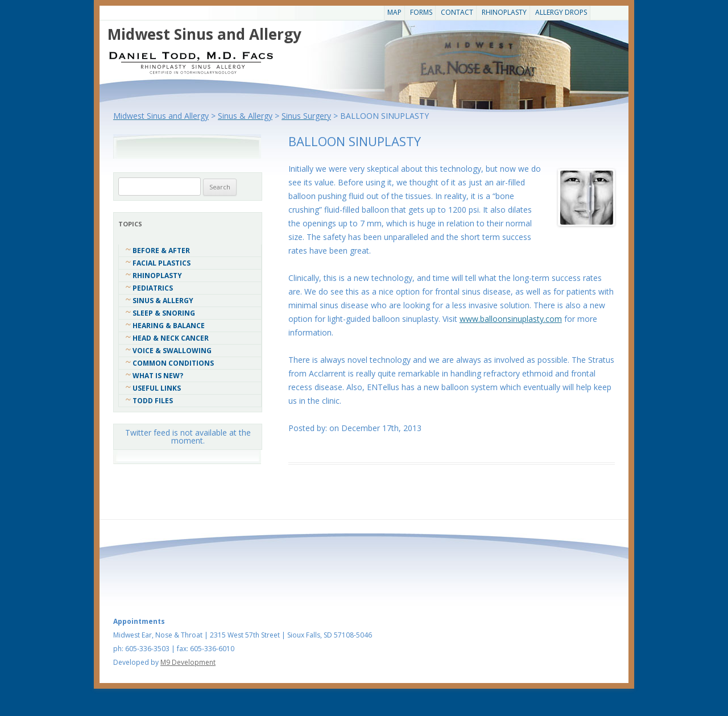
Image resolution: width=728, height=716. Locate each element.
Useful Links (157, 388)
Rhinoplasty (504, 12)
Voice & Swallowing (172, 351)
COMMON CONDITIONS (173, 363)
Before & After (161, 251)
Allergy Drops (561, 12)
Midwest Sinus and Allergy (204, 34)
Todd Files (153, 401)
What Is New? (158, 376)
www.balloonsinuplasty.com (511, 319)
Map (394, 12)
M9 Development (188, 662)
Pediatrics (153, 288)
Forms (421, 12)
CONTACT (457, 12)
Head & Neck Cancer (171, 338)
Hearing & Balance (169, 326)
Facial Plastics (162, 263)
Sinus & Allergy (163, 301)
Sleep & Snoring (164, 313)
